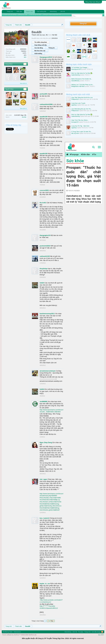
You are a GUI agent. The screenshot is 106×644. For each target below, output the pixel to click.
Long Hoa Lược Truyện (78, 103)
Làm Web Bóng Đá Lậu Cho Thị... (82, 109)
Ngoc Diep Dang (46, 442)
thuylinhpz (44, 269)
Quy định (101, 635)
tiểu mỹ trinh (75, 133)
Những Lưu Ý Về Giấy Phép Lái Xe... (82, 85)
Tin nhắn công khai (41, 42)
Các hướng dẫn (42, 11)
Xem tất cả (23, 83)
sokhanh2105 (45, 256)
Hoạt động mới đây (41, 45)
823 (25, 57)
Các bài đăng (39, 48)
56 (25, 89)
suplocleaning (75, 75)
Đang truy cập (23, 15)
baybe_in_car (45, 584)
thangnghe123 (45, 235)
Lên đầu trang (96, 632)
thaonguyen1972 (76, 69)
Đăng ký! (83, 23)
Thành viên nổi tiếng (10, 15)
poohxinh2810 (45, 246)
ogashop (74, 105)
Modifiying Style (8, 632)
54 (25, 64)
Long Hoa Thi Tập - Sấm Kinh (80, 126)
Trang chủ (10, 11)
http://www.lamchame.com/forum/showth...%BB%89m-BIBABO (52, 411)
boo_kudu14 (44, 518)
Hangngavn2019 (46, 57)
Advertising (53, 11)
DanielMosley (75, 81)
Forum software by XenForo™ (19, 635)
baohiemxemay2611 (47, 314)
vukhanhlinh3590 (46, 104)
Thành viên (29, 12)
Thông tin (52, 48)
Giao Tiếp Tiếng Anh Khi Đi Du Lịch (82, 98)
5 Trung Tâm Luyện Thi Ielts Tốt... (82, 132)
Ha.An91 (43, 203)
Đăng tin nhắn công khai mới (52, 15)
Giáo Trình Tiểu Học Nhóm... (80, 120)
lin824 (42, 283)
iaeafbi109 (44, 117)
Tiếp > (52, 621)
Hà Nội (24, 117)
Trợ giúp (81, 632)
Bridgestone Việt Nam (78, 86)
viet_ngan (43, 479)
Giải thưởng (38, 54)
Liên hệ (62, 11)
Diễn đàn (19, 11)
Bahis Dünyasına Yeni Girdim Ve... (82, 79)
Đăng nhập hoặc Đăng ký (93, 2)
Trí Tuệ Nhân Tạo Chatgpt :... (80, 68)
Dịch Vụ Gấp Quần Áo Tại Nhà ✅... (82, 73)
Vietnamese (17, 632)
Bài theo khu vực (40, 51)
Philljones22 (75, 99)
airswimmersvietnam (48, 371)
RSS (102, 632)
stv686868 (44, 402)
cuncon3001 (44, 190)
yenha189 (43, 94)
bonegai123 (75, 122)
